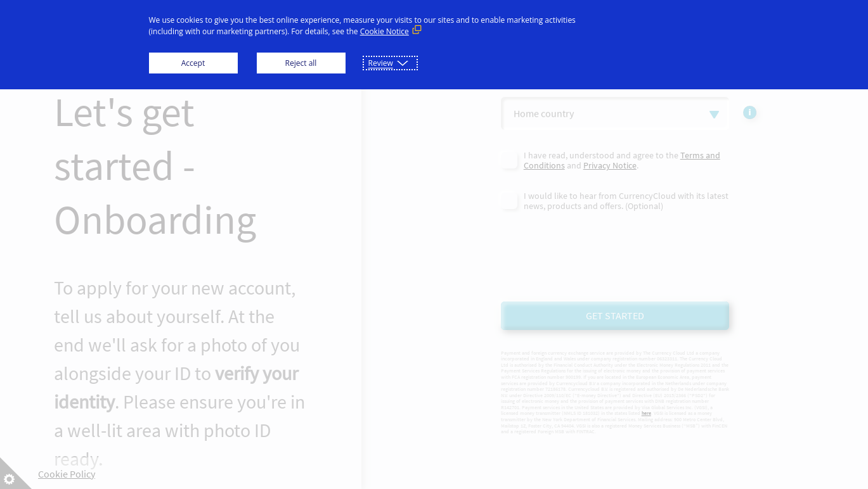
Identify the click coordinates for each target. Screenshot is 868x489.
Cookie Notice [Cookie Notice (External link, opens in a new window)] (385, 31)
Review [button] (381, 63)
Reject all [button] (301, 63)
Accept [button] (193, 63)
